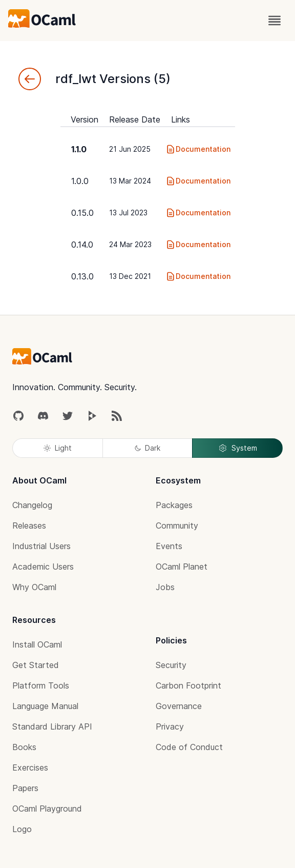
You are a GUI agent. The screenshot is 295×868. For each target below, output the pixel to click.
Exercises (30, 768)
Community (177, 526)
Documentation (198, 149)
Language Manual (45, 706)
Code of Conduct (189, 747)
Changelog (32, 505)
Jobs (165, 587)
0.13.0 (82, 276)
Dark (147, 448)
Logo (22, 829)
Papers (25, 788)
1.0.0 (80, 181)
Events (169, 546)
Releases (29, 526)
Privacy (170, 726)
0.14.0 (82, 245)
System (238, 448)
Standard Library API (52, 726)
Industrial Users (41, 546)
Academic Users (43, 567)
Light (58, 448)
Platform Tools (41, 685)
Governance (179, 706)
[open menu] (275, 21)
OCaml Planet (182, 567)
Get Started (36, 665)
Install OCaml (37, 644)
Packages (174, 505)
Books (24, 747)
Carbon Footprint (188, 685)
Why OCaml (34, 587)
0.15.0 (82, 213)
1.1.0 (79, 149)
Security (171, 665)
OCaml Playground (47, 809)
